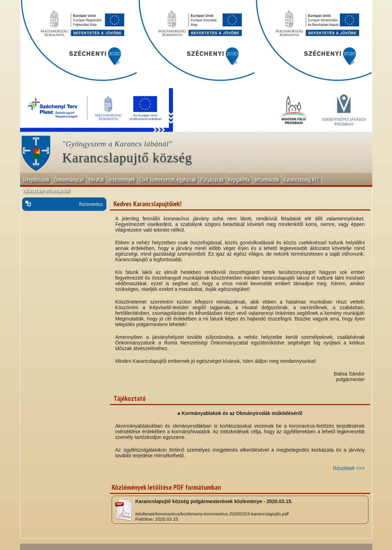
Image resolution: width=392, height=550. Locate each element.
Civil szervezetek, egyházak (168, 179)
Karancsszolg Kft (301, 179)
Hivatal (96, 179)
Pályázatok (212, 179)
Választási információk (46, 190)
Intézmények (122, 179)
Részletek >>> (349, 468)
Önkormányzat (69, 179)
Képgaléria (239, 179)
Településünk (36, 179)
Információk (267, 179)
